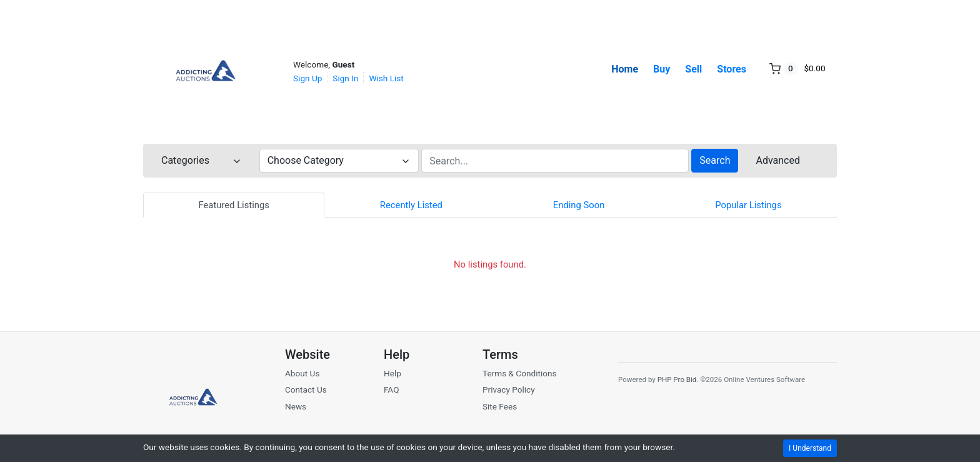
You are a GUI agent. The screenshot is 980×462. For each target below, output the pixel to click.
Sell (693, 69)
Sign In (345, 78)
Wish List (386, 78)
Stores (732, 69)
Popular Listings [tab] (748, 205)
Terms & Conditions (520, 373)
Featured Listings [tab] (233, 205)
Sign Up (307, 78)
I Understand (810, 448)
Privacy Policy (509, 389)
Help (392, 373)
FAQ (392, 389)
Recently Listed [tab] (411, 205)
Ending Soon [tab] (579, 205)
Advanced (778, 160)
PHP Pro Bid (677, 379)
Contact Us (306, 389)
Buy (662, 69)
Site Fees (500, 406)
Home (625, 69)
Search (715, 160)
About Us (302, 373)
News (296, 406)
